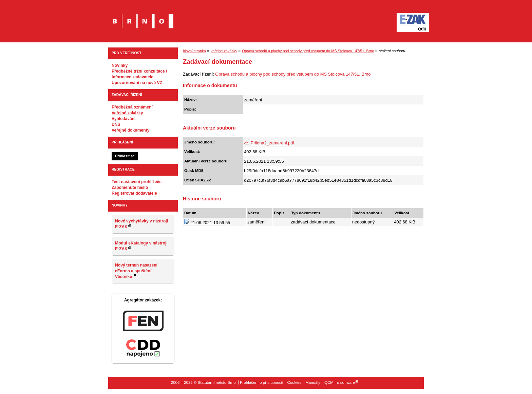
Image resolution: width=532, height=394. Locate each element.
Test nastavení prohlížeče (137, 182)
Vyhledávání (124, 119)
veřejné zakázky (224, 51)
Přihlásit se (125, 156)
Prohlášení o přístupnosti (261, 382)
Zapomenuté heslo (130, 188)
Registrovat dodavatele (134, 193)
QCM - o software (340, 382)
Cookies (294, 382)
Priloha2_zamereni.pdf (272, 143)
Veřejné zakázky (127, 113)
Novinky (120, 65)
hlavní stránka (194, 51)
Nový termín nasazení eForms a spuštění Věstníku (136, 271)
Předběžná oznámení (132, 107)
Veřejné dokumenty (130, 130)
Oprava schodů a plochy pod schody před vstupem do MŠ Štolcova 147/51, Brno (308, 51)
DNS (116, 124)
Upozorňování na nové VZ (137, 83)
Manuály (313, 382)
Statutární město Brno (143, 16)
